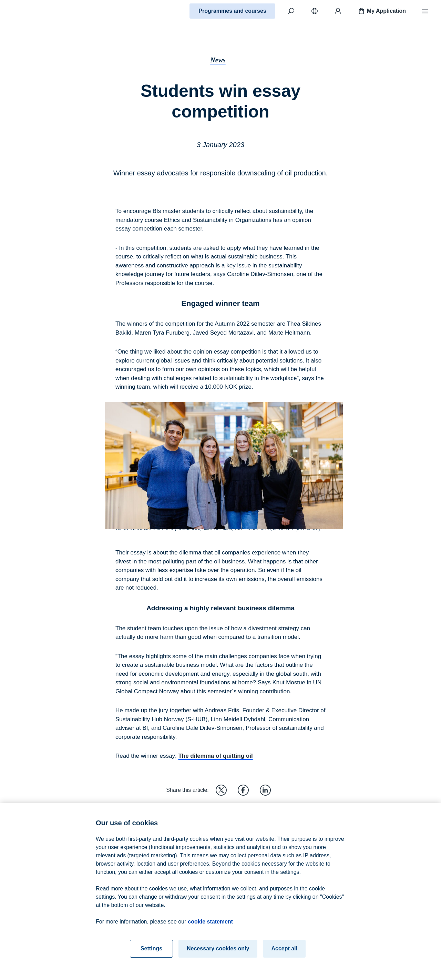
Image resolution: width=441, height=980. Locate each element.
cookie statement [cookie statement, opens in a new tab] (210, 930)
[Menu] (425, 11)
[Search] (291, 11)
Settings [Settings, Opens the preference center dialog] (151, 957)
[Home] (30, 11)
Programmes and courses (232, 11)
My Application (382, 11)
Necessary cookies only (218, 957)
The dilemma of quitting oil (215, 756)
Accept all (284, 957)
